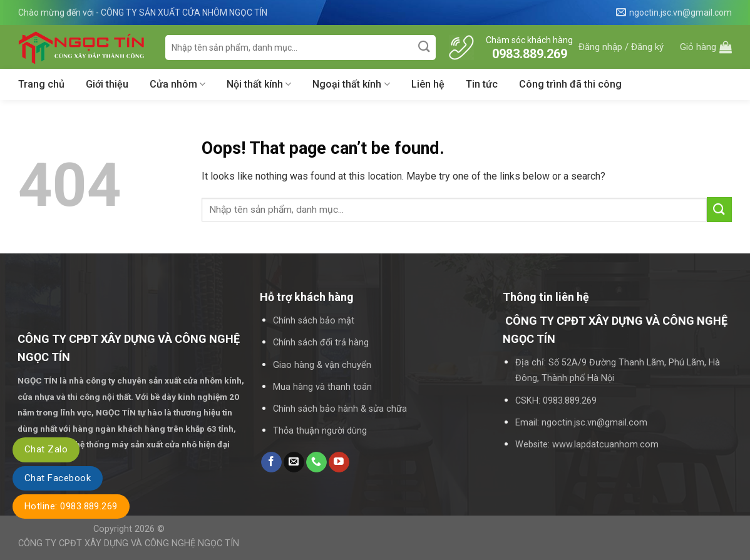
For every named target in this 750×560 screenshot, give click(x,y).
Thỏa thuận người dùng (320, 431)
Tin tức (482, 84)
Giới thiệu (107, 84)
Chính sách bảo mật (314, 321)
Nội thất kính (259, 84)
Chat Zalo (46, 449)
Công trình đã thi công (570, 84)
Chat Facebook (58, 478)
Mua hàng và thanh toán (322, 387)
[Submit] (425, 47)
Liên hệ (428, 84)
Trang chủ (41, 84)
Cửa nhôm (177, 84)
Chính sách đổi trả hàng (321, 343)
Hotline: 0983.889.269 (71, 506)
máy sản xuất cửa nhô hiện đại (172, 444)
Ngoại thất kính (351, 84)
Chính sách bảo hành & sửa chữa (340, 409)
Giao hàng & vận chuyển (322, 365)
